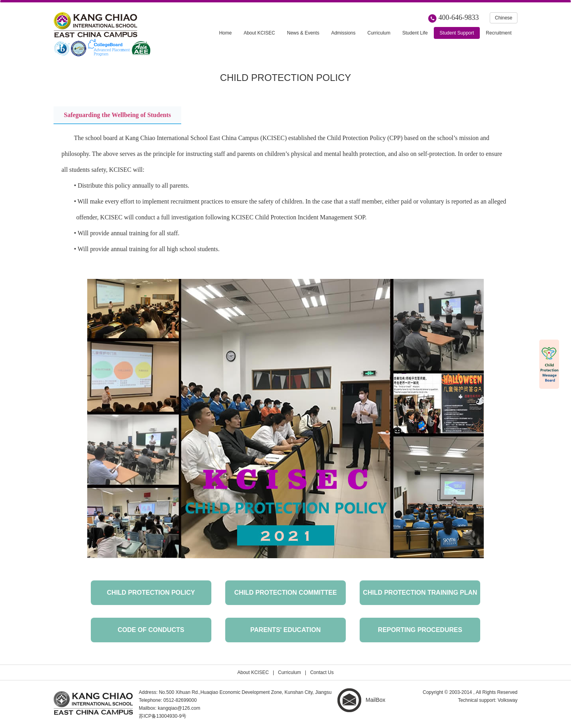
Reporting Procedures (420, 630)
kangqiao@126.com (179, 708)
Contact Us (322, 672)
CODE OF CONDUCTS (151, 630)
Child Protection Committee (286, 593)
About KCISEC (253, 672)
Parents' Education (285, 630)
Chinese (504, 18)
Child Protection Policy (151, 593)
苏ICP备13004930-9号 (163, 716)
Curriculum (289, 672)
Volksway (508, 700)
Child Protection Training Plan (420, 593)
